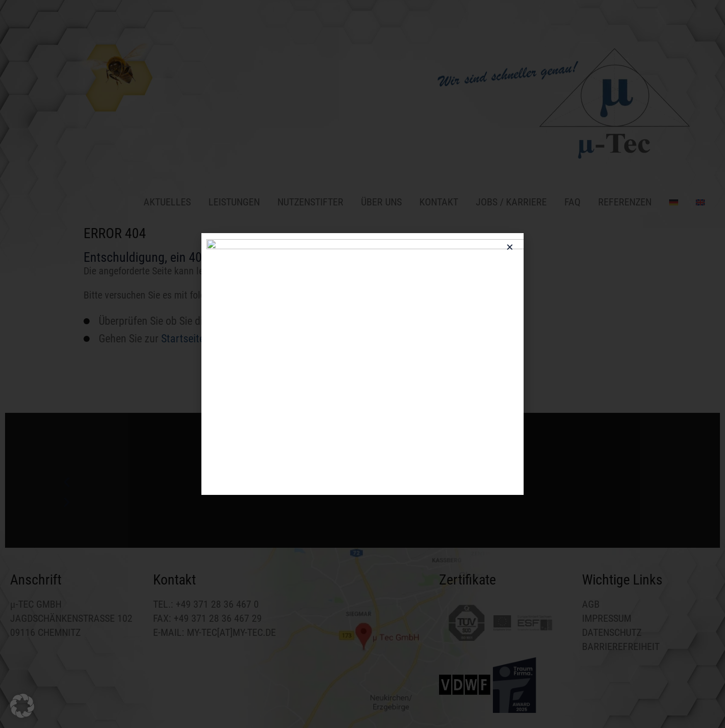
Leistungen (234, 202)
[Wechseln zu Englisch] (697, 201)
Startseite (183, 339)
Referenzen (625, 202)
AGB (591, 604)
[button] (362, 482)
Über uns (381, 202)
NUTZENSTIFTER (310, 202)
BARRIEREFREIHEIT (621, 646)
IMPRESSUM (607, 618)
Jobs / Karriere (511, 202)
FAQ (572, 202)
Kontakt (439, 202)
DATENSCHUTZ (612, 632)
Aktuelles (167, 202)
